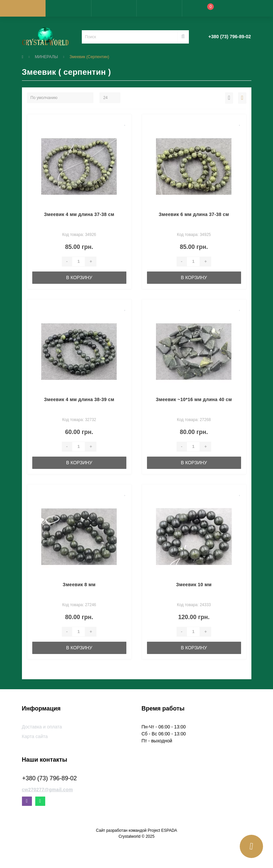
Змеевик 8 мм (79, 585)
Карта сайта (35, 736)
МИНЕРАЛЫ (46, 57)
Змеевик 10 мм (194, 585)
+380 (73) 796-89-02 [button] (50, 778)
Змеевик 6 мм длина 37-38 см (194, 214)
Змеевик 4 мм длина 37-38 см (79, 214)
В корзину (79, 277)
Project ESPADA (162, 830)
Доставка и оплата (42, 727)
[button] (114, 8)
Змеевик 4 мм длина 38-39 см (79, 399)
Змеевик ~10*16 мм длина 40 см (194, 399)
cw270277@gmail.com (48, 790)
